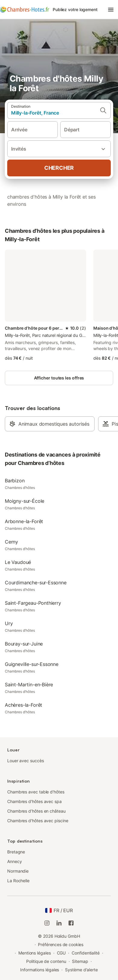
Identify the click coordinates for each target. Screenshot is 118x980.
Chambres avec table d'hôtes (36, 792)
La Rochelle (18, 881)
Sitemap (80, 961)
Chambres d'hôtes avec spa (34, 801)
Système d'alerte (81, 970)
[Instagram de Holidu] (47, 923)
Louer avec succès (26, 761)
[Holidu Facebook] (71, 923)
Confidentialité (86, 953)
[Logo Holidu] (25, 10)
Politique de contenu (46, 961)
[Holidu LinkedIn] (59, 923)
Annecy (15, 861)
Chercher (59, 168)
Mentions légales (35, 953)
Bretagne (16, 852)
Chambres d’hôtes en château (36, 811)
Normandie (18, 871)
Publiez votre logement (75, 9)
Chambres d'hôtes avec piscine (38, 821)
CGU (61, 953)
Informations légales (40, 970)
